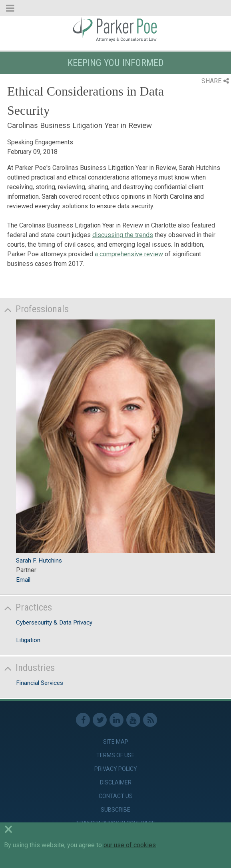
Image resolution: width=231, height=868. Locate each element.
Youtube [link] (133, 720)
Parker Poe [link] (115, 29)
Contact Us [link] (116, 796)
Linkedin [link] (116, 720)
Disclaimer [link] (116, 782)
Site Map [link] (116, 742)
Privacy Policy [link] (116, 769)
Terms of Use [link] (115, 755)
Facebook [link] (83, 720)
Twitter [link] (100, 720)
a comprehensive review (129, 254)
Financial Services (40, 683)
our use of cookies (130, 845)
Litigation (28, 640)
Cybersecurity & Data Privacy (54, 623)
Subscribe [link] (115, 810)
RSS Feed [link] (150, 720)
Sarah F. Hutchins (39, 561)
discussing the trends (123, 235)
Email (23, 580)
